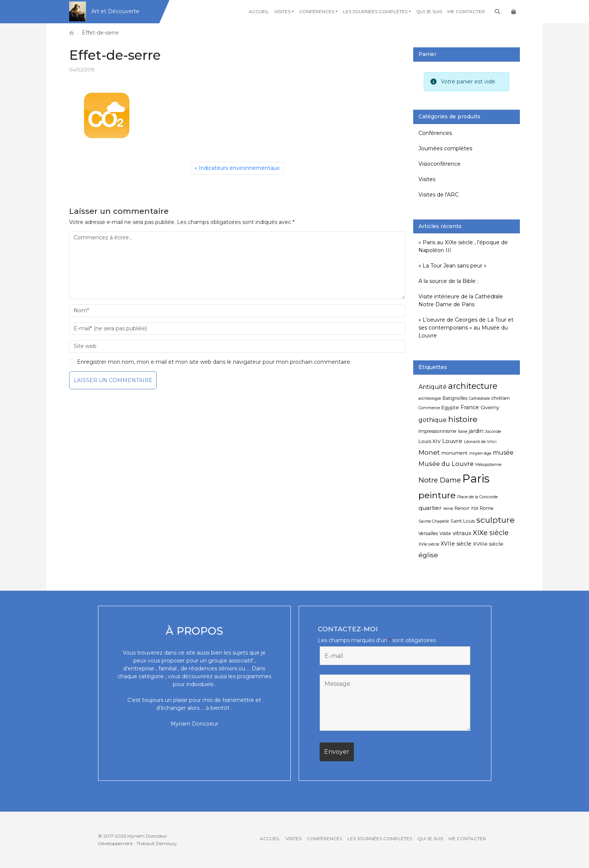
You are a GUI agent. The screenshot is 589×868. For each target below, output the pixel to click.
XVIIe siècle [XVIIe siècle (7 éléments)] (456, 544)
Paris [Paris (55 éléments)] (476, 479)
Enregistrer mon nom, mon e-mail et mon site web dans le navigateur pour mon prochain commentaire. (214, 362)
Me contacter (466, 11)
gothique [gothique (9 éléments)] (433, 420)
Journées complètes (445, 148)
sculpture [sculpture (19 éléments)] (495, 520)
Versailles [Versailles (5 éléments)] (428, 533)
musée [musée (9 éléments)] (503, 453)
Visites (282, 11)
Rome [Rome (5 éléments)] (487, 508)
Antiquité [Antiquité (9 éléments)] (433, 387)
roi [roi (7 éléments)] (475, 508)
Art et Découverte (115, 11)
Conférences (317, 11)
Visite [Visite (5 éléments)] (445, 533)
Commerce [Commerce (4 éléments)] (429, 408)
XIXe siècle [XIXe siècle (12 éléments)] (491, 533)
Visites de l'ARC (439, 195)
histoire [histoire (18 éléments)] (463, 419)
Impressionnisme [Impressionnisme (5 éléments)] (437, 431)
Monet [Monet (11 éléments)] (429, 452)
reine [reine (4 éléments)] (448, 509)
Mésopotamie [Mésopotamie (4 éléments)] (488, 465)
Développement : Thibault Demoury (137, 843)
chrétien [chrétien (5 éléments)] (501, 398)
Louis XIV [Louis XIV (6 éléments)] (430, 441)
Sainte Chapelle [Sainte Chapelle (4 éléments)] (434, 521)
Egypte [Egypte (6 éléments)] (450, 407)
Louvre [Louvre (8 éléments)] (452, 441)
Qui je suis (429, 11)
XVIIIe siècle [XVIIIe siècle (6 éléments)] (488, 544)
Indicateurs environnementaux (239, 168)
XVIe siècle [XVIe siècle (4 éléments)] (429, 544)
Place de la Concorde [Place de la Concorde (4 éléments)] (477, 497)
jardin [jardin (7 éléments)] (476, 431)
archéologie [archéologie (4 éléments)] (430, 398)
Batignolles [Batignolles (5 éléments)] (455, 398)
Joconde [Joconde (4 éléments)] (493, 432)
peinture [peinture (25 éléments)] (437, 495)
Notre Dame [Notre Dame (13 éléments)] (440, 480)
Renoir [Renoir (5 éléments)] (462, 508)
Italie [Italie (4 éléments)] (463, 432)
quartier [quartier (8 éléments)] (430, 508)
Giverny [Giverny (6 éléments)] (490, 407)
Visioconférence (439, 164)
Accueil (259, 11)
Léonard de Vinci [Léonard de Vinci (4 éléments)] (480, 442)
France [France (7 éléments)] (470, 407)
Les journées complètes (375, 11)
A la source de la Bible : (448, 281)
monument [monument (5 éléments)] (455, 453)
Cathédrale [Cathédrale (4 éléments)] (479, 398)
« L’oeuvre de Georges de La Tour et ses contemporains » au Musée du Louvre (466, 328)
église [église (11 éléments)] (428, 555)
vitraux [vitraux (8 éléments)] (462, 533)
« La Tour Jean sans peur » (452, 266)
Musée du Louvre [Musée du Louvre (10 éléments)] (446, 464)
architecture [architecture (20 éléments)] (473, 386)
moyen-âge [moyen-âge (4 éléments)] (480, 453)
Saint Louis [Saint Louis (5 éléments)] (463, 521)
